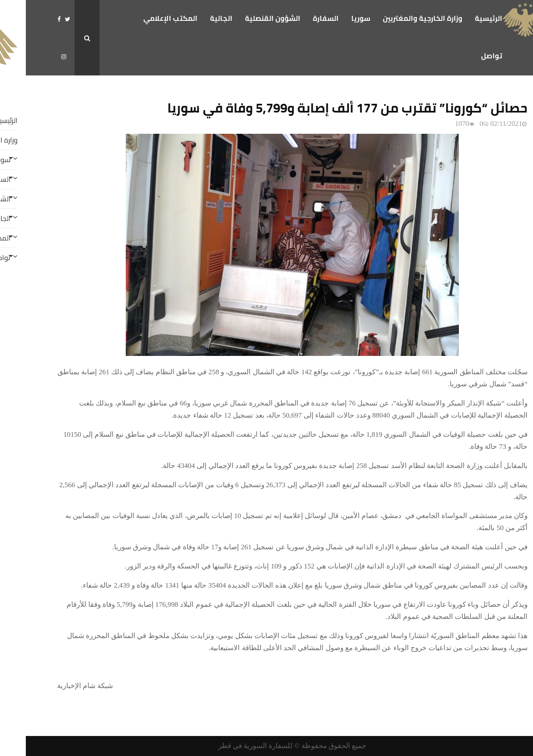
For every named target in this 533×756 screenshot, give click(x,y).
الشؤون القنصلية (247, 18)
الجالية (195, 18)
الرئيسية (463, 18)
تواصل (466, 56)
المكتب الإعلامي (144, 18)
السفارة (300, 18)
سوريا (335, 18)
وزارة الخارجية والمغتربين (397, 18)
